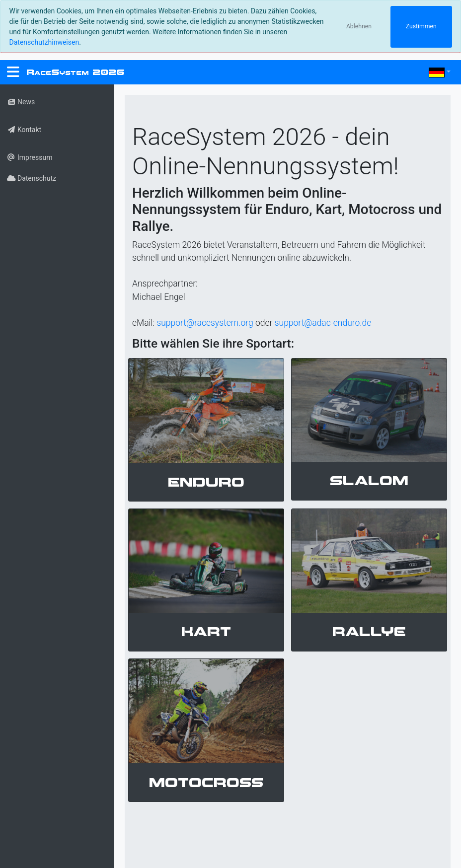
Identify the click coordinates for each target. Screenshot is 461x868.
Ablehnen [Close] (359, 26)
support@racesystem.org (205, 323)
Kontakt (24, 130)
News (21, 102)
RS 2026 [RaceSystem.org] (75, 72)
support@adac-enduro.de (323, 323)
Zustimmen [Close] (421, 26)
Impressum (30, 157)
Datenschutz (32, 178)
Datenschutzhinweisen (44, 42)
